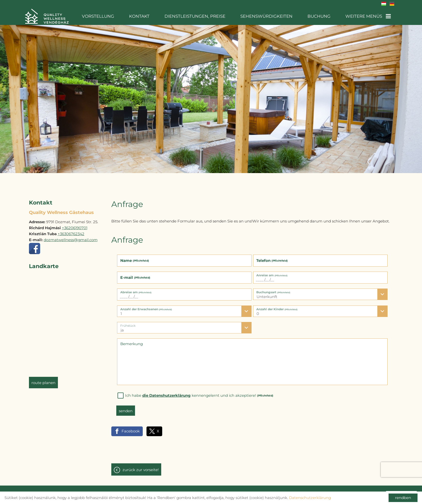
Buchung (321, 16)
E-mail (135, 275)
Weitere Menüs (369, 16)
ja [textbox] (122, 328)
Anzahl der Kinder (277, 307)
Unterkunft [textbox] (267, 294)
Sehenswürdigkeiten (270, 16)
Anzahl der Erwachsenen (146, 307)
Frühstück (128, 323)
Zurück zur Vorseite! (141, 467)
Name (135, 258)
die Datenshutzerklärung (166, 393)
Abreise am (136, 290)
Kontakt (148, 16)
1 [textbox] (121, 311)
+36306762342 (71, 231)
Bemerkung (132, 341)
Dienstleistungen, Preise (202, 16)
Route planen (43, 380)
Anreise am (272, 273)
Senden (126, 408)
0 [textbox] (258, 311)
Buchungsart (273, 290)
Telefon (272, 258)
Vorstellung (109, 16)
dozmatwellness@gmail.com (71, 237)
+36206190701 (75, 225)
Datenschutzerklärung (310, 498)
